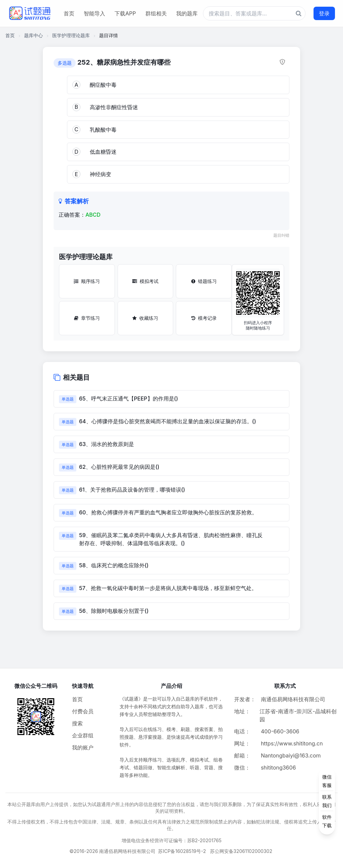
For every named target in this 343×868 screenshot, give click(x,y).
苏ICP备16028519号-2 (182, 851)
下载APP (125, 13)
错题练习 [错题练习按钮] (204, 281)
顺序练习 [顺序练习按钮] (87, 281)
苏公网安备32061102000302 (241, 851)
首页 (69, 13)
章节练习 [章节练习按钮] (87, 318)
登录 (324, 13)
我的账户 (83, 747)
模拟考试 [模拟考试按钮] (145, 281)
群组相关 (156, 13)
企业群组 (83, 735)
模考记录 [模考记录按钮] (204, 318)
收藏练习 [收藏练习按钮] (145, 318)
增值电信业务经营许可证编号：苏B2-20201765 (172, 840)
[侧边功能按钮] (327, 801)
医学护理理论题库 (71, 35)
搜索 (77, 723)
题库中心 (33, 35)
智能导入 (94, 13)
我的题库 (187, 13)
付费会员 (83, 711)
